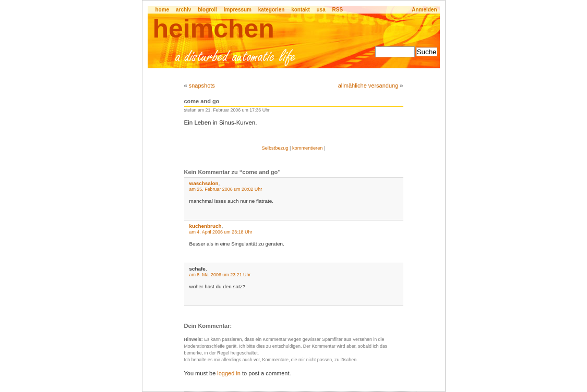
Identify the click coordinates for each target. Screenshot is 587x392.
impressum (238, 10)
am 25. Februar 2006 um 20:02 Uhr (226, 189)
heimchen (214, 29)
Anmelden (424, 10)
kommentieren (308, 148)
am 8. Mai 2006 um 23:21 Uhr (220, 275)
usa (321, 10)
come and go (202, 101)
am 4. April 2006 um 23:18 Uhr (221, 232)
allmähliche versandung (368, 85)
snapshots (202, 85)
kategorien (272, 10)
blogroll (207, 10)
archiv (183, 10)
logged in (229, 373)
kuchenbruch (206, 226)
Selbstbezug (275, 148)
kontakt (301, 10)
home (163, 10)
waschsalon (204, 183)
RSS (338, 10)
